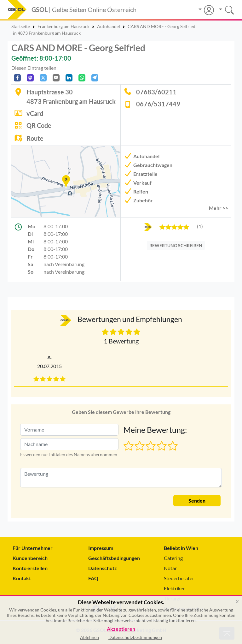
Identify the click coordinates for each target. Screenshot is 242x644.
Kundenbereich (30, 558)
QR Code (39, 125)
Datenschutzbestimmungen (135, 637)
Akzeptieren (121, 629)
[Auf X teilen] (43, 78)
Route (35, 138)
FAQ (93, 578)
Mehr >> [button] (219, 208)
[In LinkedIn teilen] (69, 78)
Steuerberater (179, 578)
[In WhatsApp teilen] (82, 78)
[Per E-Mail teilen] (56, 78)
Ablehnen (89, 637)
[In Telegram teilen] (95, 78)
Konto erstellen (30, 568)
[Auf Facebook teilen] (17, 78)
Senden (197, 501)
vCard (35, 113)
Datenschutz (103, 568)
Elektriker (174, 588)
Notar (170, 568)
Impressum (101, 548)
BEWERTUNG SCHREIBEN (176, 245)
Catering (173, 558)
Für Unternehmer (33, 548)
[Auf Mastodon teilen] (30, 78)
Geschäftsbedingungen (114, 558)
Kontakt (22, 578)
